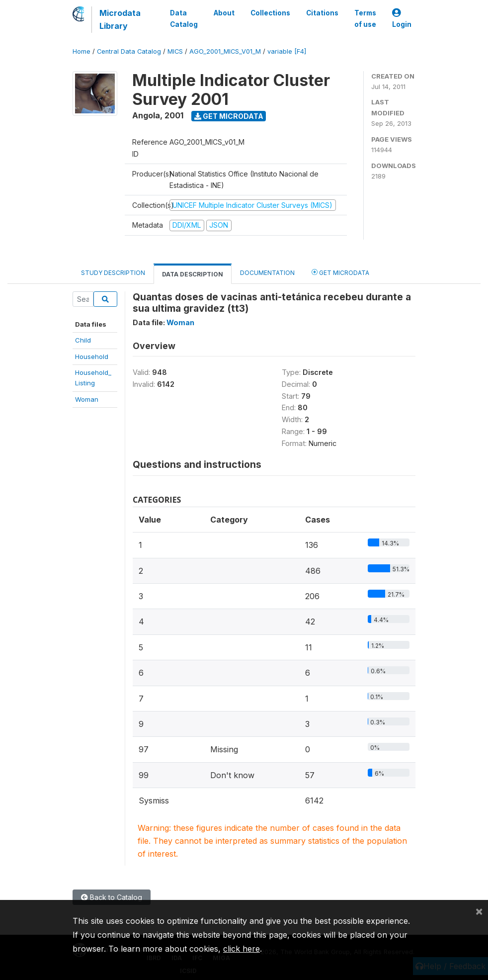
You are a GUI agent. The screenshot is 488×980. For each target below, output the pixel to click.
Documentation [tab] (267, 273)
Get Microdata (229, 116)
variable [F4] (287, 51)
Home (81, 51)
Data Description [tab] (193, 274)
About (224, 13)
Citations (322, 13)
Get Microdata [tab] (340, 272)
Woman (87, 399)
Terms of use (365, 18)
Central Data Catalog (129, 51)
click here (242, 949)
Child (83, 340)
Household (92, 356)
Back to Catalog (112, 897)
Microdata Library (120, 19)
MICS (175, 51)
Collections (270, 13)
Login (402, 19)
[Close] (479, 911)
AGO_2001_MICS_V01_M (225, 51)
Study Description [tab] (113, 273)
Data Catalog (184, 18)
